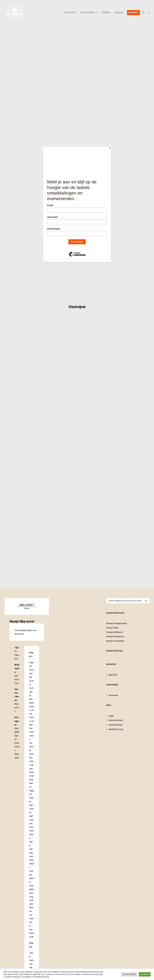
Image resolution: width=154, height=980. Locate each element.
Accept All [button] (145, 974)
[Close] (110, 148)
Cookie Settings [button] (129, 974)
